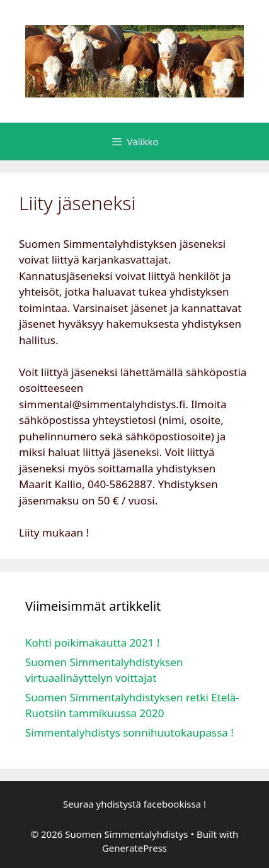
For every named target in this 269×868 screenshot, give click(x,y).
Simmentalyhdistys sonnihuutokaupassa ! (129, 732)
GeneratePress (134, 848)
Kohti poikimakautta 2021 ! (93, 643)
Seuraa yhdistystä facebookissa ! (134, 804)
